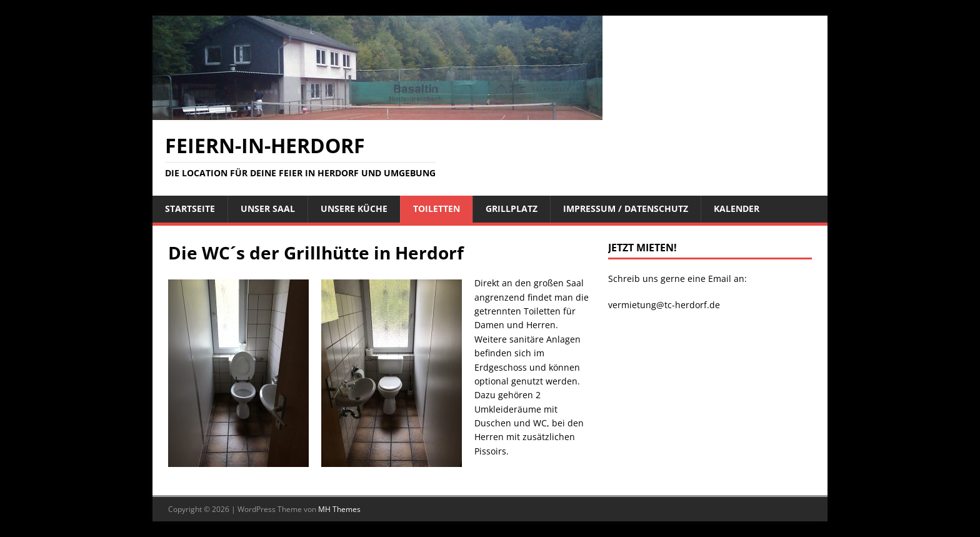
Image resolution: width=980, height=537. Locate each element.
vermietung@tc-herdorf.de (664, 305)
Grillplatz (512, 208)
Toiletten (437, 208)
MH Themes (339, 509)
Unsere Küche (354, 208)
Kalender (737, 208)
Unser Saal (268, 208)
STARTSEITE (190, 208)
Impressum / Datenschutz (626, 208)
